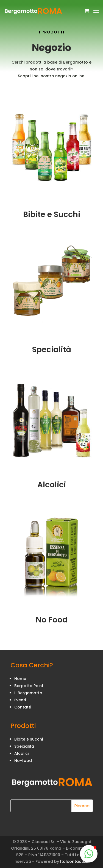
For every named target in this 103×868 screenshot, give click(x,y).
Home (20, 679)
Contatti (23, 707)
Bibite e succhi (29, 739)
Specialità (24, 746)
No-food (23, 761)
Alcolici (21, 753)
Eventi (20, 700)
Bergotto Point (29, 686)
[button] (89, 854)
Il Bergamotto (28, 693)
